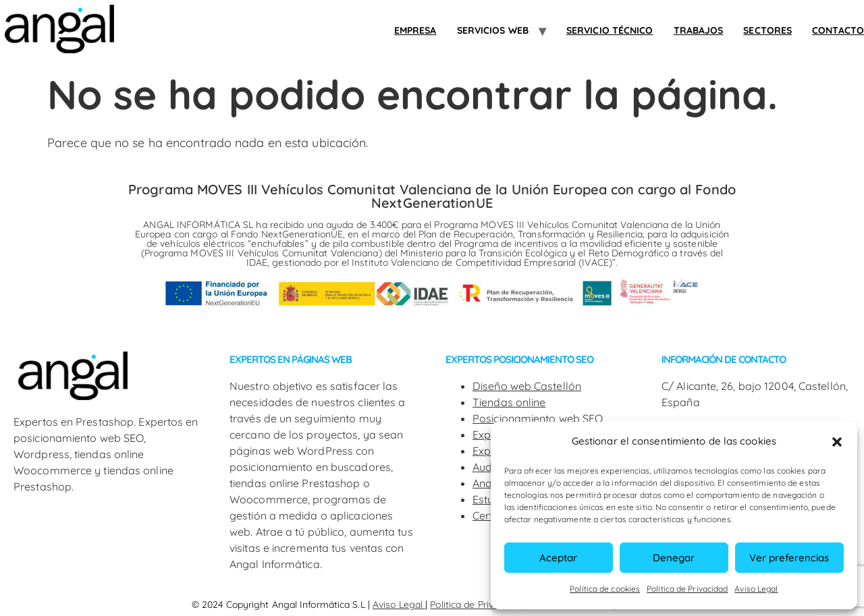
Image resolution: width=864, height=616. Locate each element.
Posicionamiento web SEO (538, 418)
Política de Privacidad (687, 589)
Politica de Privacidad (477, 605)
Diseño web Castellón (527, 386)
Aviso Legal (756, 589)
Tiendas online (509, 402)
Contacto (838, 30)
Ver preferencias (789, 558)
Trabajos (699, 30)
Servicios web (493, 30)
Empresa (415, 30)
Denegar (674, 558)
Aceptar (558, 558)
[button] (837, 442)
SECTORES (767, 30)
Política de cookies (605, 589)
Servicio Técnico (610, 30)
